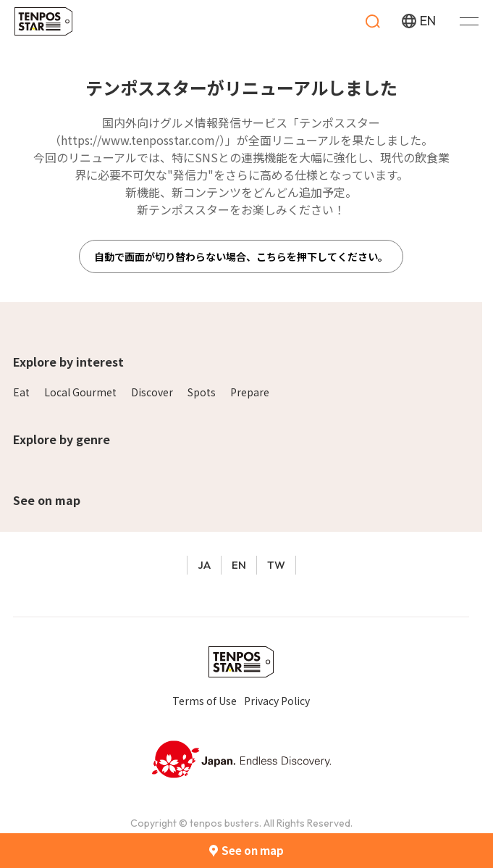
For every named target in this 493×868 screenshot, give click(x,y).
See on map (47, 500)
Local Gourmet (80, 392)
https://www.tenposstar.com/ (140, 140)
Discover (152, 392)
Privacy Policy (277, 701)
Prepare (250, 392)
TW (276, 565)
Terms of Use (205, 701)
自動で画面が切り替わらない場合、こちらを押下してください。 (241, 256)
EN (239, 565)
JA (204, 565)
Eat (21, 392)
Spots (202, 392)
